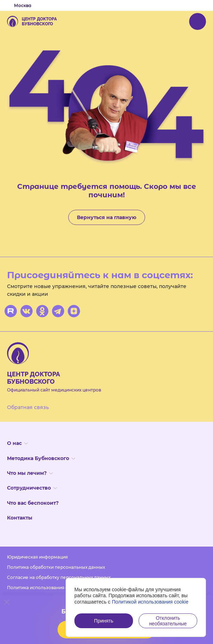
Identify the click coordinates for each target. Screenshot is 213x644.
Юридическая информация (37, 557)
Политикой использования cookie (150, 602)
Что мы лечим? (30, 473)
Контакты (20, 518)
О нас (17, 443)
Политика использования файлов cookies (53, 588)
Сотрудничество (32, 488)
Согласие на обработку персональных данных (59, 577)
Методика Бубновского (41, 458)
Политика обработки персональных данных (56, 567)
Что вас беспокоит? (33, 503)
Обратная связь (28, 407)
